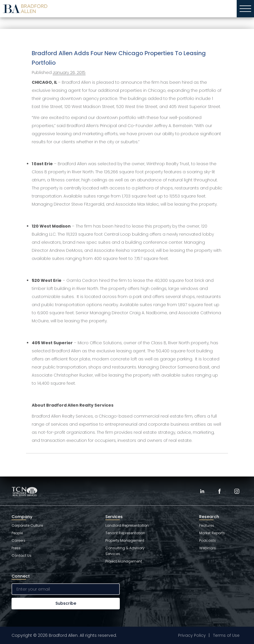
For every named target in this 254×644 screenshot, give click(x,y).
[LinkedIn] (202, 491)
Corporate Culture (27, 525)
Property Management (125, 540)
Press (16, 548)
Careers (18, 540)
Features (207, 525)
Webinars (208, 548)
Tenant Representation (125, 533)
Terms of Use (226, 635)
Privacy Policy (192, 635)
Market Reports (212, 533)
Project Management (124, 561)
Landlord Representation (127, 525)
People (17, 533)
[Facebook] (219, 491)
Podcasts (208, 540)
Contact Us (22, 555)
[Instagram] (237, 491)
